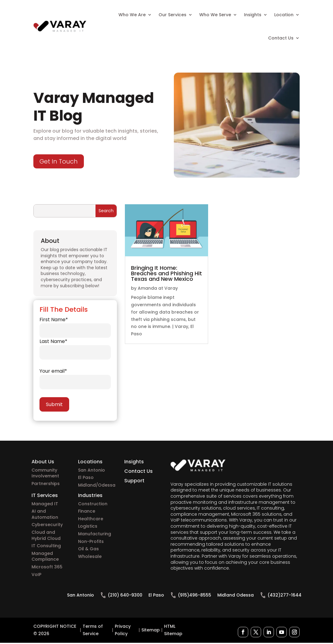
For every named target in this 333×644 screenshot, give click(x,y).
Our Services (172, 15)
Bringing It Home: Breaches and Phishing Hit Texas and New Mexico (166, 273)
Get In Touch (59, 161)
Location (284, 15)
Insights (253, 15)
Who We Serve (215, 15)
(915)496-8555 (195, 595)
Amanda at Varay (158, 288)
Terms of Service (93, 630)
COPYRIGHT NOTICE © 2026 (55, 630)
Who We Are (132, 15)
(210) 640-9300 (125, 595)
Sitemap (151, 630)
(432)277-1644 (284, 595)
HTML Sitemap (173, 630)
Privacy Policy (123, 630)
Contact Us (281, 38)
